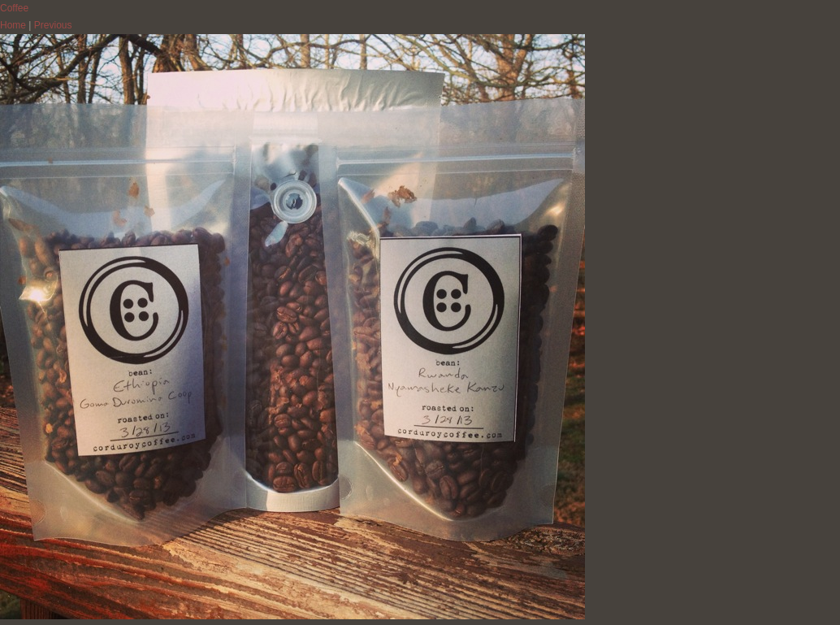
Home (13, 25)
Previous (53, 25)
